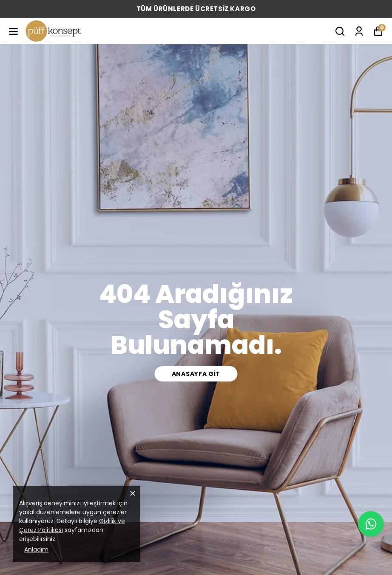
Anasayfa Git (196, 374)
